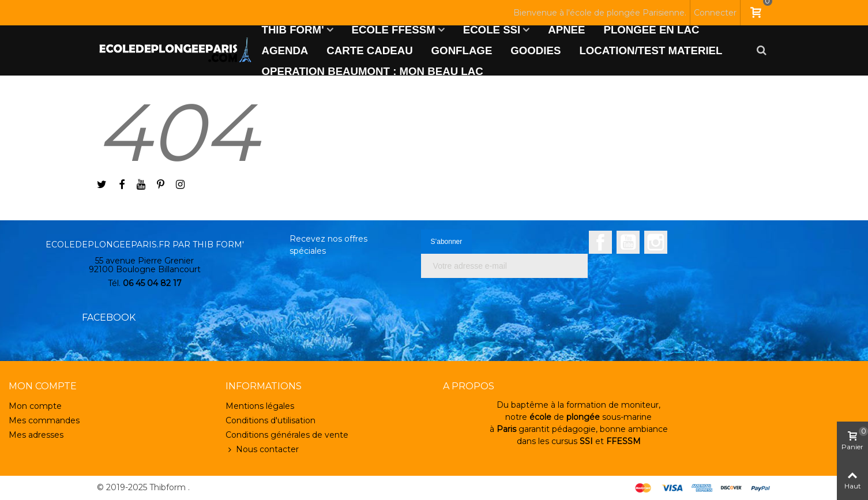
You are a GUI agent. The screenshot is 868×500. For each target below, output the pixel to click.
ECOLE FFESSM (394, 30)
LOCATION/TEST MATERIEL (651, 50)
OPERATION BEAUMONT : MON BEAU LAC (373, 71)
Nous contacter (262, 450)
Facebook (600, 242)
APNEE (566, 30)
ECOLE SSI (492, 30)
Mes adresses (36, 435)
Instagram (656, 242)
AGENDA (285, 50)
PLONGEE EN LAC (652, 30)
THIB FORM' (293, 30)
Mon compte (35, 406)
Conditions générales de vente (287, 435)
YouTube (628, 242)
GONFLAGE (462, 50)
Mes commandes (44, 420)
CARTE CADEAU (369, 50)
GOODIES (536, 50)
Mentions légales (260, 406)
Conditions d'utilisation (270, 420)
